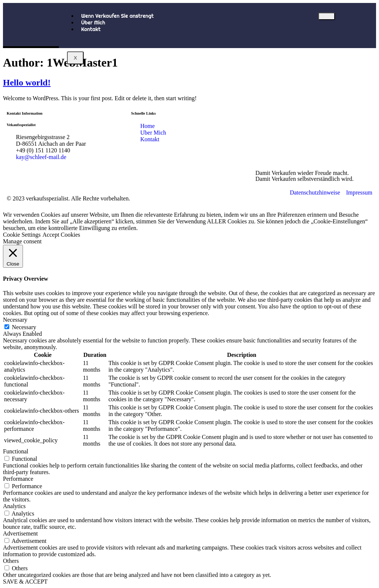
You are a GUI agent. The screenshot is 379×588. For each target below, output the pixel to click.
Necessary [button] (15, 320)
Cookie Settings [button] (22, 235)
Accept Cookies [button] (61, 235)
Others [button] (11, 561)
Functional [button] (16, 451)
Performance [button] (18, 479)
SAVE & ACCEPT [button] (25, 582)
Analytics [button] (14, 506)
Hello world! (27, 82)
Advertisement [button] (20, 533)
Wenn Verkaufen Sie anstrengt (117, 16)
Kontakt (91, 29)
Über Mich (93, 23)
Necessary (24, 327)
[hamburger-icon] (327, 16)
